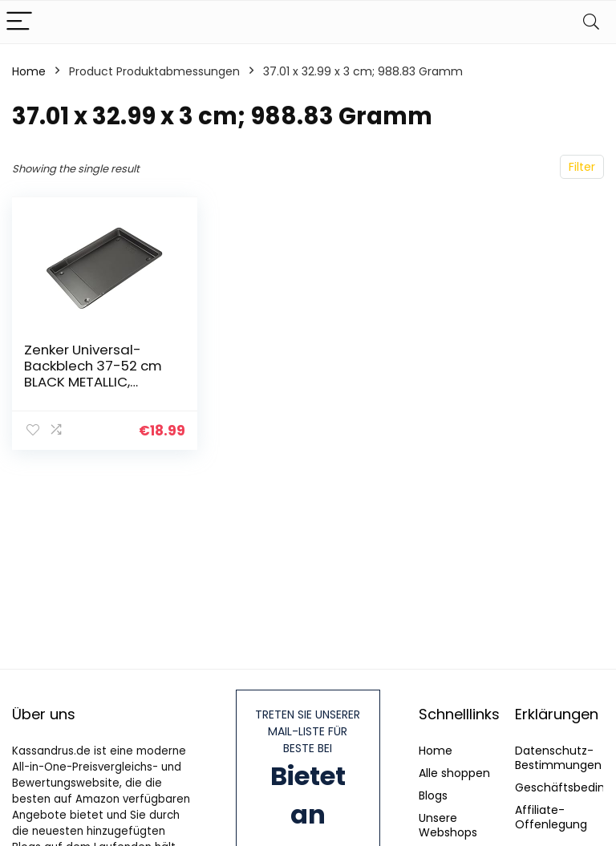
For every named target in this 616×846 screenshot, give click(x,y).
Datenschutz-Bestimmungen (558, 758)
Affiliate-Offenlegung (551, 817)
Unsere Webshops (448, 825)
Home (29, 71)
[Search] (591, 22)
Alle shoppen (454, 773)
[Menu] (19, 22)
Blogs (433, 795)
